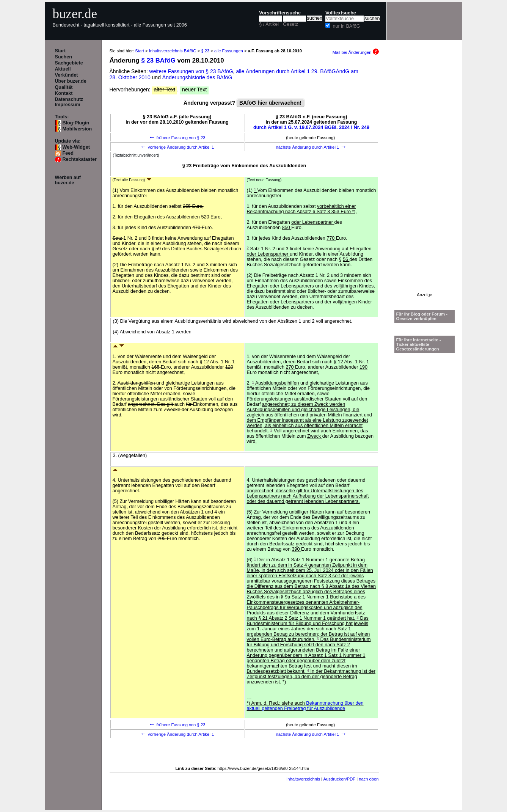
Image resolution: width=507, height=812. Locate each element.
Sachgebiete (69, 63)
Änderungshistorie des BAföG (197, 77)
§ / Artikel (269, 24)
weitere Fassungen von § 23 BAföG (191, 71)
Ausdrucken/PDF (340, 779)
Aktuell (63, 69)
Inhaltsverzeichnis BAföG (173, 51)
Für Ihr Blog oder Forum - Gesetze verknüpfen (422, 316)
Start (60, 51)
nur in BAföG (346, 26)
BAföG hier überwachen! (270, 103)
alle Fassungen (229, 51)
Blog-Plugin (76, 123)
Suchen (64, 57)
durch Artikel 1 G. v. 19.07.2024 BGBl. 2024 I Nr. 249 (311, 127)
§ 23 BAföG (158, 60)
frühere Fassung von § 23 (177, 138)
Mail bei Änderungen (356, 52)
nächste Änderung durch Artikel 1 (311, 147)
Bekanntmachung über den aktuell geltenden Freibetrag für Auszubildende (305, 706)
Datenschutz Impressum (69, 102)
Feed (68, 153)
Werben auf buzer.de (68, 180)
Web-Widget (76, 147)
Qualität (64, 87)
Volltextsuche (341, 13)
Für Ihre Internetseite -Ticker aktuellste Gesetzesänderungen (419, 344)
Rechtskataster (80, 159)
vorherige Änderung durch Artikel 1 (177, 147)
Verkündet (67, 75)
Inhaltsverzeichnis (303, 779)
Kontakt (64, 93)
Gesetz (290, 24)
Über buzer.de (71, 81)
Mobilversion (77, 129)
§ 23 (205, 51)
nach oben (369, 779)
